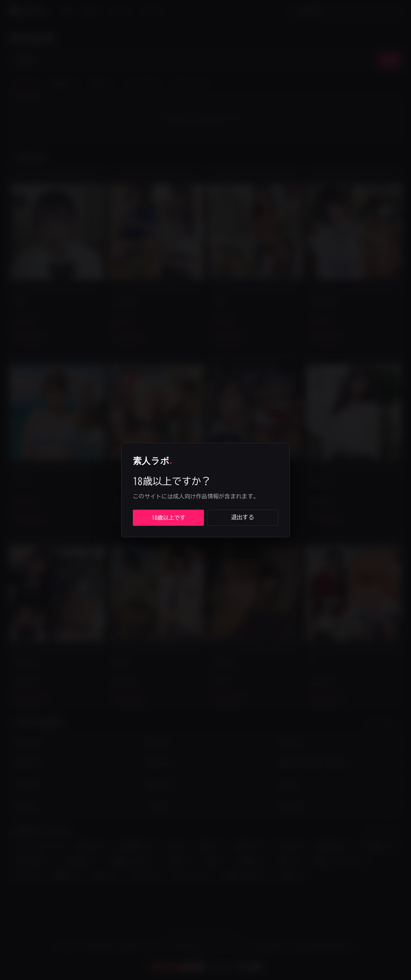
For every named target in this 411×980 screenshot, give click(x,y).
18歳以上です (169, 518)
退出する (243, 517)
